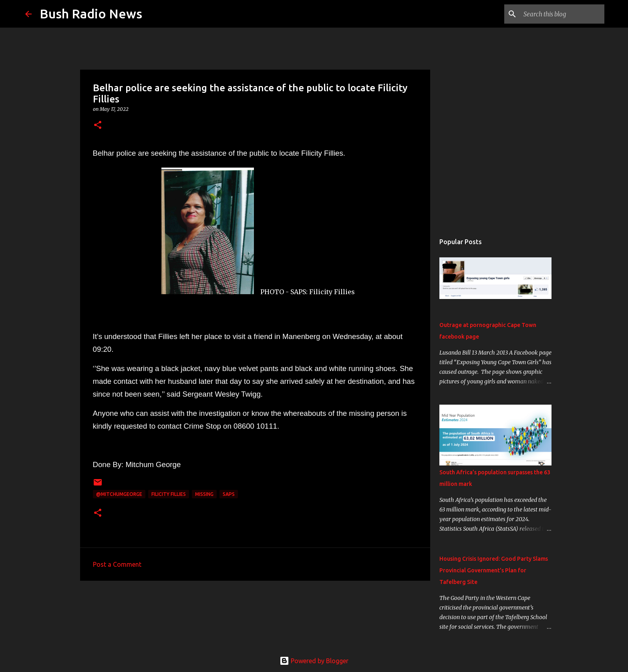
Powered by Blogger (314, 661)
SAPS (229, 494)
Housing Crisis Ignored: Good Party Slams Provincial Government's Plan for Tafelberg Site (494, 570)
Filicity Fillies (169, 494)
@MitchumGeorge (119, 494)
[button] (98, 125)
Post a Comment (117, 564)
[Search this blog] (562, 14)
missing (204, 494)
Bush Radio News (91, 14)
